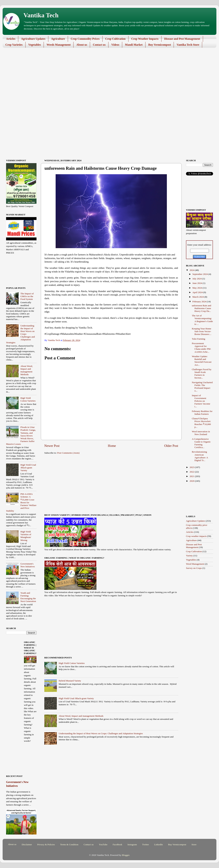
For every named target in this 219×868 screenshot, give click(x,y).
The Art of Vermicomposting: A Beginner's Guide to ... (202, 320)
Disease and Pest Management (182, 39)
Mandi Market (134, 45)
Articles (11, 39)
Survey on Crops (194, 568)
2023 (192, 467)
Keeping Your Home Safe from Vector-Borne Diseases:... (202, 331)
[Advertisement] (107, 77)
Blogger (126, 855)
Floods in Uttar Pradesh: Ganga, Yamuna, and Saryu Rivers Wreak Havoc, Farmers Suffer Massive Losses (21, 436)
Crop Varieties (14, 45)
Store (194, 844)
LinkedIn (159, 844)
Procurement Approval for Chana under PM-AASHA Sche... (202, 348)
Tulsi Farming (198, 339)
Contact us (99, 45)
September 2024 (200, 274)
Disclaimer (27, 844)
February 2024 (200, 302)
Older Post (171, 446)
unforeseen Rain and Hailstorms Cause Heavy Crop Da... (202, 308)
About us (82, 45)
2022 (192, 472)
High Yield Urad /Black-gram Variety (76, 698)
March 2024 (198, 297)
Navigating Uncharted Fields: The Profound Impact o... (202, 387)
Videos (115, 45)
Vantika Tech (41, 15)
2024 (192, 270)
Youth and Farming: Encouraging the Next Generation (28, 597)
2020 (192, 481)
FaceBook (117, 844)
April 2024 (198, 292)
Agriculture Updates (33, 39)
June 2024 (198, 283)
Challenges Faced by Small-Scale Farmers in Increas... (202, 374)
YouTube (103, 844)
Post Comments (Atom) (68, 453)
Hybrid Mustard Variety (70, 681)
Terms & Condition (69, 844)
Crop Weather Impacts (145, 39)
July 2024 (197, 279)
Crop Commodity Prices (85, 39)
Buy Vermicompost (160, 45)
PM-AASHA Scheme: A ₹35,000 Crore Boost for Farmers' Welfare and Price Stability (21, 502)
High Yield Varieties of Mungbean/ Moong (26, 536)
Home (112, 446)
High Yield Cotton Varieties (72, 663)
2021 (192, 476)
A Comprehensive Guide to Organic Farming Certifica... (201, 443)
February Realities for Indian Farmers (202, 413)
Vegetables (35, 45)
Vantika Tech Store (188, 45)
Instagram (132, 844)
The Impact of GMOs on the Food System (27, 296)
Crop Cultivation (115, 39)
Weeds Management (59, 45)
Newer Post (52, 446)
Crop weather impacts (196, 536)
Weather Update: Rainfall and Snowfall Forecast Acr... (202, 361)
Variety (189, 556)
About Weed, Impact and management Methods (81, 716)
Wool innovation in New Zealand (201, 433)
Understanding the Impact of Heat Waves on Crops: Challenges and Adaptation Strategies (101, 733)
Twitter (146, 844)
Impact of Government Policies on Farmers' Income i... (201, 401)
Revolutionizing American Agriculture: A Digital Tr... (200, 456)
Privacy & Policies (46, 844)
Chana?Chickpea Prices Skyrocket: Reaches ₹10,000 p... (201, 423)
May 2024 (198, 288)
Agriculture (58, 39)
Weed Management (195, 564)
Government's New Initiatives (28, 565)
